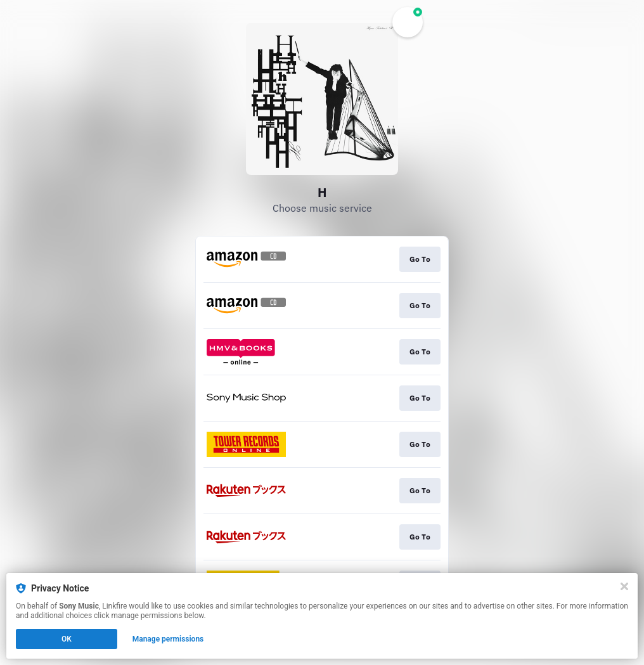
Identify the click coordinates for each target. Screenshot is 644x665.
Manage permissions (168, 639)
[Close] (624, 586)
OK (67, 639)
